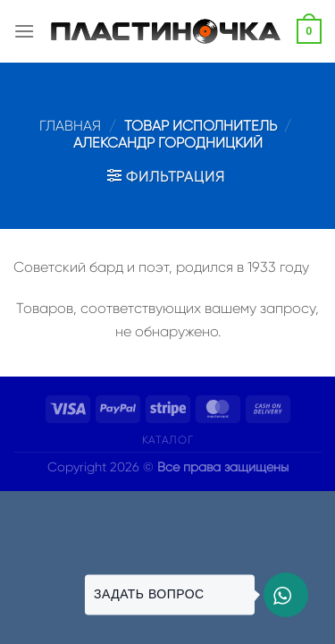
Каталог (167, 440)
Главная (70, 126)
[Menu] (24, 31)
